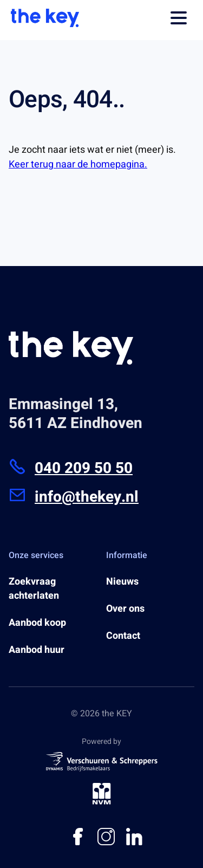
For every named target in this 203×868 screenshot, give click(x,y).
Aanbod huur (37, 650)
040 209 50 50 (71, 468)
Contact (123, 636)
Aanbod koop (37, 623)
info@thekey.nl (74, 497)
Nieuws (122, 582)
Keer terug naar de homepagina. (78, 164)
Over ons (125, 609)
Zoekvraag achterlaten (34, 589)
